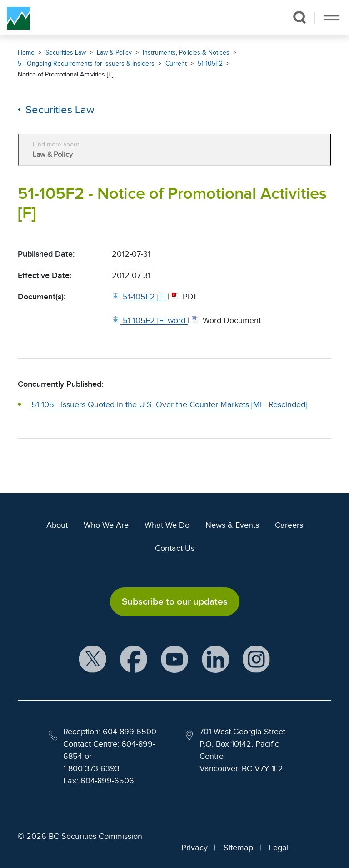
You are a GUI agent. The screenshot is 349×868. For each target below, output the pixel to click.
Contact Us (175, 548)
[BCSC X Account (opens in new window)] (93, 660)
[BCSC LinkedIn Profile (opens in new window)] (215, 660)
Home (26, 53)
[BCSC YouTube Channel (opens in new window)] (174, 660)
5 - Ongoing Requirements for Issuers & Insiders (86, 63)
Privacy (194, 848)
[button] (299, 17)
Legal (279, 848)
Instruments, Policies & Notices (186, 53)
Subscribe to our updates (175, 601)
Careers (289, 525)
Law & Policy (114, 53)
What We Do (167, 525)
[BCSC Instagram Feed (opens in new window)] (256, 660)
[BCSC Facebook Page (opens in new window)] (134, 660)
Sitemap (238, 848)
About (57, 525)
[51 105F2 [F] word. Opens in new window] (150, 320)
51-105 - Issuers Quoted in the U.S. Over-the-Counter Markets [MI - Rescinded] (169, 404)
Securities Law (66, 53)
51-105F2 (210, 63)
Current (176, 63)
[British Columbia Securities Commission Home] (18, 18)
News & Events (232, 525)
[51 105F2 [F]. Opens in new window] (140, 297)
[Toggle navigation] (332, 18)
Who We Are (106, 525)
